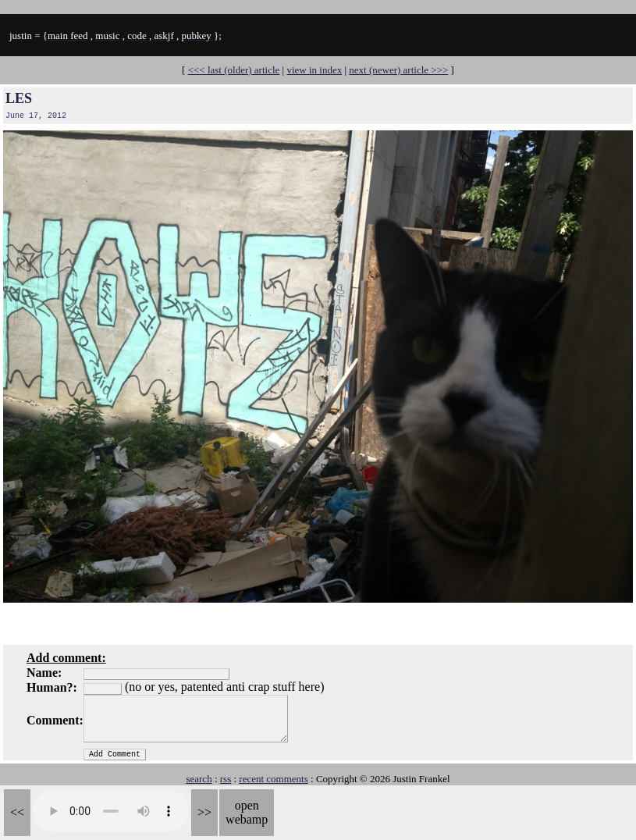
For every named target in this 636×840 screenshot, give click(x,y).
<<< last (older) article (234, 70)
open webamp (247, 812)
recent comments (273, 779)
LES (19, 98)
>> (204, 812)
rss (226, 779)
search (199, 779)
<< (17, 812)
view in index (314, 70)
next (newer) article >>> (398, 70)
